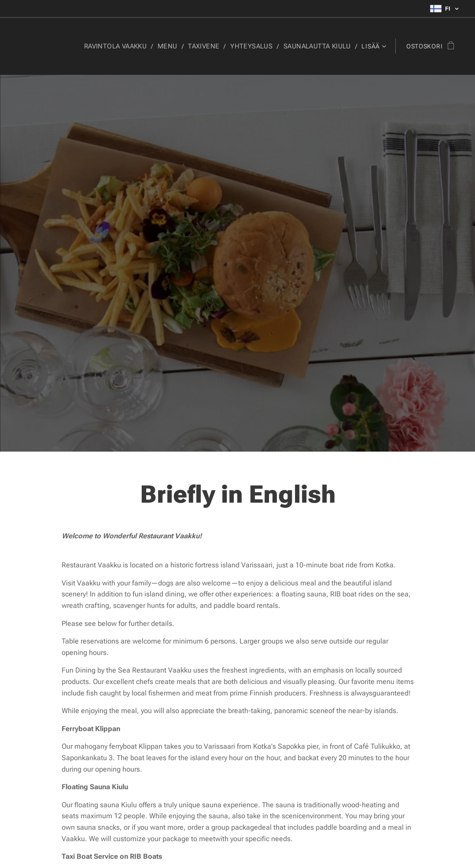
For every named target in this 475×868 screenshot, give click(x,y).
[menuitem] (76, 46)
